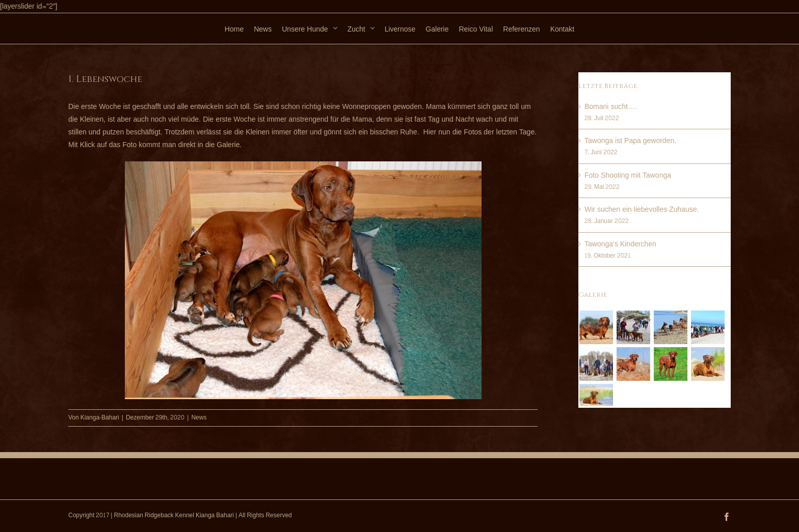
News (199, 417)
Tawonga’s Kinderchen (620, 244)
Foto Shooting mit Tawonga (628, 175)
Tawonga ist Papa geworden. (630, 141)
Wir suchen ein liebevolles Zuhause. (642, 209)
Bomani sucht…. (611, 107)
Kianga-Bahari (100, 417)
